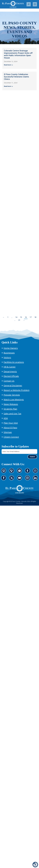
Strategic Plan (10, 409)
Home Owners (11, 348)
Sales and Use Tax (12, 414)
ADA (6, 418)
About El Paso (10, 428)
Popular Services (12, 395)
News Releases (11, 404)
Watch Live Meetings (14, 400)
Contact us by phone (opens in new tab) (12, 472)
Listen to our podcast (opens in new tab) (28, 472)
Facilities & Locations (14, 362)
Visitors (7, 357)
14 (16, 317)
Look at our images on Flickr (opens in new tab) (36, 472)
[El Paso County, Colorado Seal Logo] (20, 489)
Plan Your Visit (11, 423)
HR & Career (10, 367)
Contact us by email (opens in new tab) (20, 472)
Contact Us (9, 381)
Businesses (9, 353)
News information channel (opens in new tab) (4, 472)
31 (19, 320)
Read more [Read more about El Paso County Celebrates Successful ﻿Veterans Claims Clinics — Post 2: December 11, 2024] (8, 86)
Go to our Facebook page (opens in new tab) (4, 479)
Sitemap (8, 432)
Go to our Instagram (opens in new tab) (28, 479)
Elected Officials (11, 376)
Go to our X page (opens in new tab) (12, 479)
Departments (10, 371)
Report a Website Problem (17, 390)
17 (31, 317)
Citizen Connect (11, 437)
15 (21, 317)
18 (35, 317)
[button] (29, 4)
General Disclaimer (13, 385)
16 (26, 317)
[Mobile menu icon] (35, 4)
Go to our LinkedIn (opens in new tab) (36, 479)
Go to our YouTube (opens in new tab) (20, 479)
